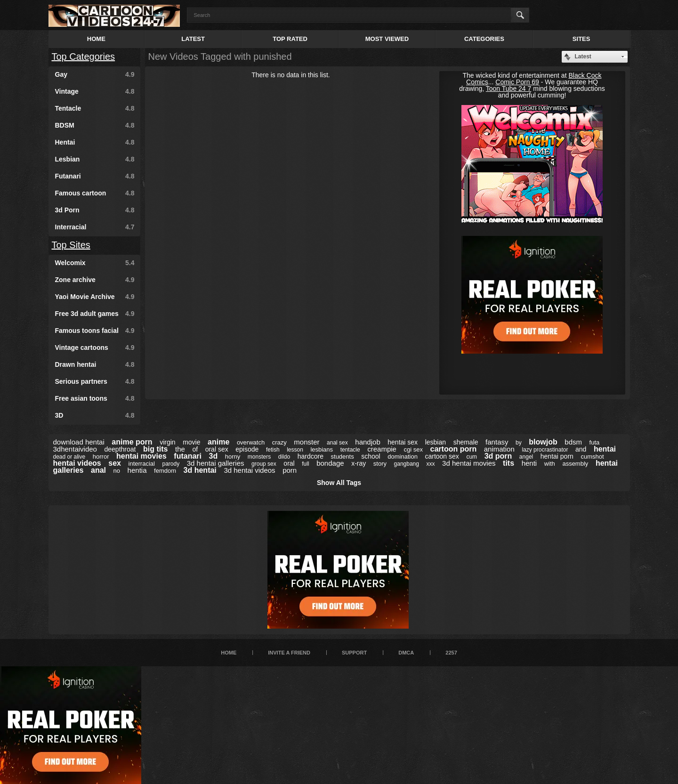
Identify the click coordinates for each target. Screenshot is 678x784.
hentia (137, 470)
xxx (431, 464)
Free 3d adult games (95, 314)
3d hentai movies (469, 463)
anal (98, 470)
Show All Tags (339, 483)
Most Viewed (387, 39)
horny (233, 457)
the (180, 449)
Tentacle (95, 108)
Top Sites (71, 245)
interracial (142, 464)
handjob (367, 442)
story (380, 464)
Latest (193, 39)
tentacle (350, 450)
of (195, 449)
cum (472, 457)
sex (115, 463)
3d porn (498, 456)
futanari (188, 456)
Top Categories (84, 57)
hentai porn (557, 456)
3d (214, 456)
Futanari (95, 176)
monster (307, 442)
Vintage (95, 91)
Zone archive (95, 280)
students (343, 457)
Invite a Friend (289, 653)
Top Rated (290, 39)
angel (526, 457)
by (519, 443)
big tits (155, 449)
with (550, 464)
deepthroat (120, 449)
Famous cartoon (95, 193)
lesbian (436, 442)
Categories (484, 39)
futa (595, 442)
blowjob (543, 442)
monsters (259, 457)
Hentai (95, 142)
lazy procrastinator (545, 450)
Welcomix (95, 263)
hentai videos (77, 463)
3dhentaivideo (75, 449)
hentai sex (403, 442)
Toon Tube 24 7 (509, 89)
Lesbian (95, 159)
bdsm (573, 442)
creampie (382, 449)
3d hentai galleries (216, 463)
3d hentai (200, 470)
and (581, 449)
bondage (330, 463)
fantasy (497, 442)
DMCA (406, 653)
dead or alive (69, 457)
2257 (451, 653)
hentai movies (141, 456)
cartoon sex (442, 456)
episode (247, 449)
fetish (273, 450)
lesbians (322, 449)
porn (290, 470)
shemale (466, 442)
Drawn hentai (95, 364)
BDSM (95, 125)
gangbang (407, 464)
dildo (284, 457)
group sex (264, 464)
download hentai (79, 442)
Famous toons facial (95, 331)
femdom (165, 471)
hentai (605, 449)
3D (95, 415)
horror (101, 457)
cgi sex (413, 449)
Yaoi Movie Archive (95, 297)
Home (96, 39)
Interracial (95, 227)
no (117, 471)
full (305, 464)
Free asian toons (95, 398)
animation (499, 449)
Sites (581, 39)
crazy (279, 442)
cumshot (592, 457)
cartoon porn (454, 449)
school (371, 456)
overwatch (251, 442)
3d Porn (95, 210)
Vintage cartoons (95, 348)
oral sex (217, 449)
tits (508, 463)
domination (403, 457)
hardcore (311, 456)
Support (354, 653)
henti (529, 463)
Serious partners (95, 381)
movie (191, 442)
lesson (295, 450)
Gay (95, 74)
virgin (167, 442)
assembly (575, 464)
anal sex (337, 443)
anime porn (132, 442)
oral (289, 463)
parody (171, 464)
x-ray (359, 463)
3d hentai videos (249, 470)
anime (218, 442)
